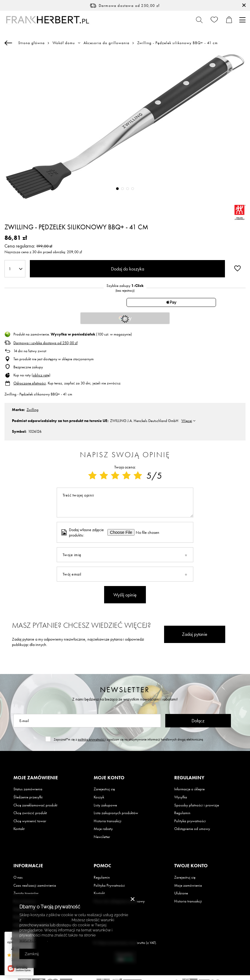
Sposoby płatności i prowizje (197, 805)
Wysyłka (181, 797)
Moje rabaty (103, 829)
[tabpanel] (125, 126)
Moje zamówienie (36, 778)
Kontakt (19, 829)
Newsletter (125, 690)
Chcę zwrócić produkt (30, 813)
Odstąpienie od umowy (192, 829)
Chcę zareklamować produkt (35, 805)
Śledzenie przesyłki (28, 797)
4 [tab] (133, 189)
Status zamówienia (28, 789)
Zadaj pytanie (195, 634)
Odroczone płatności (30, 383)
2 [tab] (122, 189)
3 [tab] (128, 189)
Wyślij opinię (125, 595)
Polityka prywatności (190, 821)
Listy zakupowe (105, 805)
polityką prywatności (92, 739)
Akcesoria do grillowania (107, 43)
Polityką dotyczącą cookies (46, 920)
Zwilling (33, 410)
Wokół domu (64, 43)
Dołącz (198, 721)
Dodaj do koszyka (128, 269)
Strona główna (31, 43)
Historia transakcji (108, 821)
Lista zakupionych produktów (116, 813)
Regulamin (182, 813)
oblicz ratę (41, 375)
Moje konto (109, 778)
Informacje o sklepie (189, 789)
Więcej (187, 421)
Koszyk (99, 797)
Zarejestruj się (104, 789)
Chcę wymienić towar (30, 821)
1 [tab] (117, 189)
